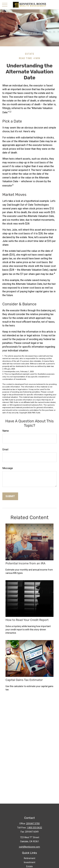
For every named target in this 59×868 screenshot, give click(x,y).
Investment (30, 862)
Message (8, 468)
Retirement (30, 858)
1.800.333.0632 (34, 828)
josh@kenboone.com (29, 847)
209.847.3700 (33, 824)
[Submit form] (10, 496)
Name (6, 431)
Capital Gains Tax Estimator (24, 680)
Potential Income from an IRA (25, 563)
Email (5, 449)
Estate (29, 866)
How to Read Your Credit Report (27, 620)
